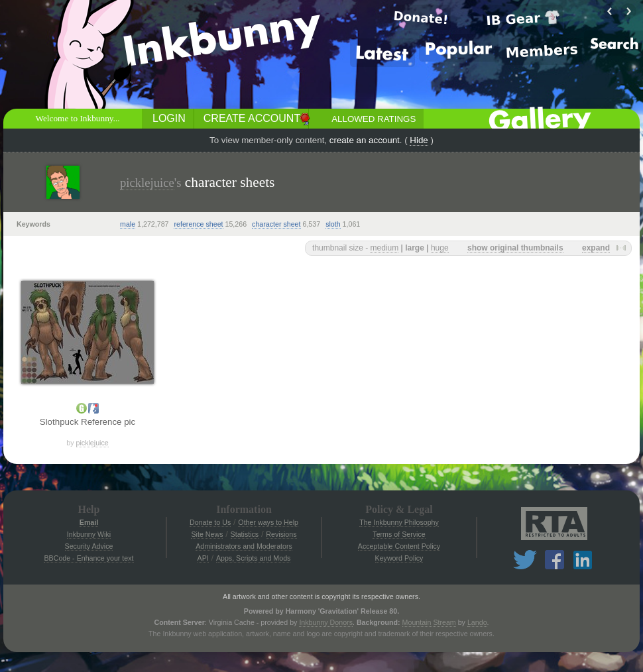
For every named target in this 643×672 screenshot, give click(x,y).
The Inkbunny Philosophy (399, 522)
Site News (207, 534)
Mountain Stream (429, 622)
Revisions (281, 534)
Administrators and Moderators (244, 546)
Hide (419, 140)
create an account (365, 140)
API (203, 558)
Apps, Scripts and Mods (254, 558)
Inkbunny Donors (326, 622)
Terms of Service (399, 534)
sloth (333, 224)
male (128, 224)
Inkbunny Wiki (89, 534)
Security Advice (89, 546)
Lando (477, 622)
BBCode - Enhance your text (88, 558)
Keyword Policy (399, 558)
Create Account (252, 118)
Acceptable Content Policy (399, 546)
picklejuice (147, 183)
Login (169, 118)
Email (89, 522)
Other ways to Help (268, 522)
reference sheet (198, 224)
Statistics (245, 534)
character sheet (276, 224)
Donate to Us (210, 522)
